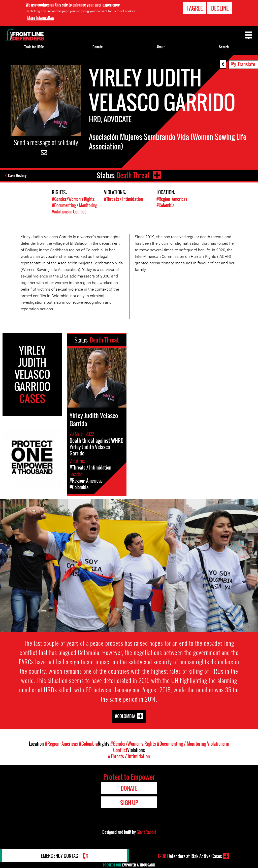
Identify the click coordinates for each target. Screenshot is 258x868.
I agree (195, 8)
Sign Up (129, 802)
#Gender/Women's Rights (73, 199)
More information (41, 18)
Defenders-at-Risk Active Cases (190, 856)
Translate (246, 64)
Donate (98, 47)
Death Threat (133, 175)
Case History (17, 175)
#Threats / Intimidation (123, 199)
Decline (220, 8)
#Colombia (165, 205)
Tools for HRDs (34, 47)
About (161, 47)
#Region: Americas (172, 199)
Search (224, 47)
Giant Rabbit (146, 832)
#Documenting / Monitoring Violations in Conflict (75, 208)
